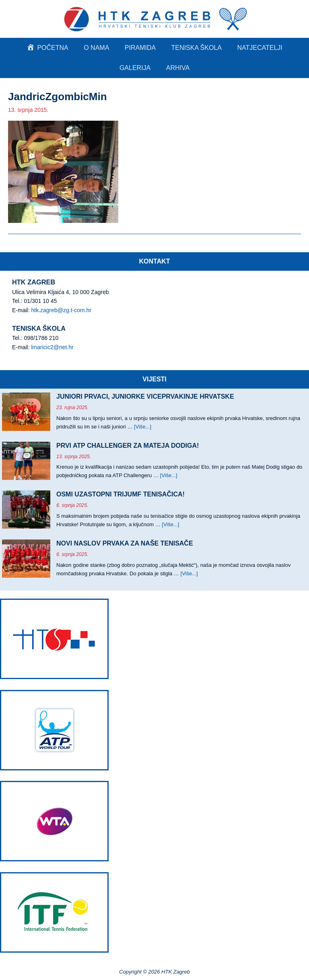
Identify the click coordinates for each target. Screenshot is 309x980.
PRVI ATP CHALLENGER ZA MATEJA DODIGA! (128, 446)
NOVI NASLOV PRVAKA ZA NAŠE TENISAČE (125, 543)
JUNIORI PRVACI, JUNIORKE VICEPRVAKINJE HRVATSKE (145, 396)
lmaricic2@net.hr (52, 347)
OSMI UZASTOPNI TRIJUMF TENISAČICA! (121, 494)
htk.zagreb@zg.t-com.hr (61, 310)
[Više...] (143, 427)
